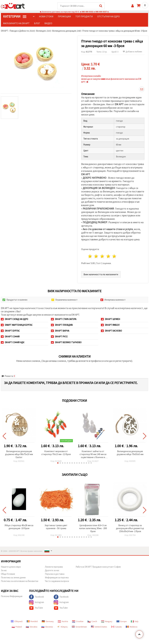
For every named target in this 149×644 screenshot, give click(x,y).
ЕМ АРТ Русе (59, 337)
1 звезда (90, 256)
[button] (58, 463)
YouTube (36, 608)
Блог (37, 23)
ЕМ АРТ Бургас (10, 331)
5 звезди (114, 256)
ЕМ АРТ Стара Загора (64, 319)
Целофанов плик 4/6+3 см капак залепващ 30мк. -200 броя (93, 528)
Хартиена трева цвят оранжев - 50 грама (56, 527)
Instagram (37, 603)
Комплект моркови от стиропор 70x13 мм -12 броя (56, 453)
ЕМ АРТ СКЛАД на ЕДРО (14, 319)
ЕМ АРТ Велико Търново (66, 342)
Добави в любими (132, 52)
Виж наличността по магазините (101, 274)
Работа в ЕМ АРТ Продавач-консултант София (98, 567)
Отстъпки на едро (108, 17)
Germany (48, 622)
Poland (17, 627)
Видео (48, 23)
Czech (92, 622)
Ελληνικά (17, 622)
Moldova (132, 627)
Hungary (107, 622)
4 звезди (108, 256)
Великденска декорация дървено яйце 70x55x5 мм (130, 453)
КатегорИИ (15, 17)
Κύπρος (62, 627)
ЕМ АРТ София (10, 337)
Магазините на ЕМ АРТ (16, 23)
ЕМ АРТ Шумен (110, 319)
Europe (122, 622)
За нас (4, 570)
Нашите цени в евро (11, 567)
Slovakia (32, 627)
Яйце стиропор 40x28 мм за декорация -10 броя (19, 527)
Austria (63, 622)
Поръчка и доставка (55, 574)
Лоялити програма (54, 567)
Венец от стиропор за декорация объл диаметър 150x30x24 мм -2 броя (130, 528)
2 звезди (96, 256)
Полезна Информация (12, 596)
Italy (135, 622)
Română (32, 622)
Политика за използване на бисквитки (20, 581)
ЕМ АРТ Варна (60, 331)
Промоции (64, 17)
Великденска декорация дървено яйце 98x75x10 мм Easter (19, 454)
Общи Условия (8, 574)
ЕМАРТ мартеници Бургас (17, 325)
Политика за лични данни (13, 578)
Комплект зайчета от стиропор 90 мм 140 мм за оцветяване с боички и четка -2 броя (93, 455)
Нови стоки (46, 17)
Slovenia (47, 627)
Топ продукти (84, 17)
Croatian (78, 622)
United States (99, 627)
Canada (116, 627)
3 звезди (102, 256)
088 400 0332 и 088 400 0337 (94, 12)
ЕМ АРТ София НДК (13, 342)
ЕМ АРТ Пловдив (62, 325)
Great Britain (79, 627)
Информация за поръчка (57, 578)
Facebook (36, 597)
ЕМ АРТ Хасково (111, 331)
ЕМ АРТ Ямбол (110, 325)
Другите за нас (52, 570)
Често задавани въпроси (57, 581)
